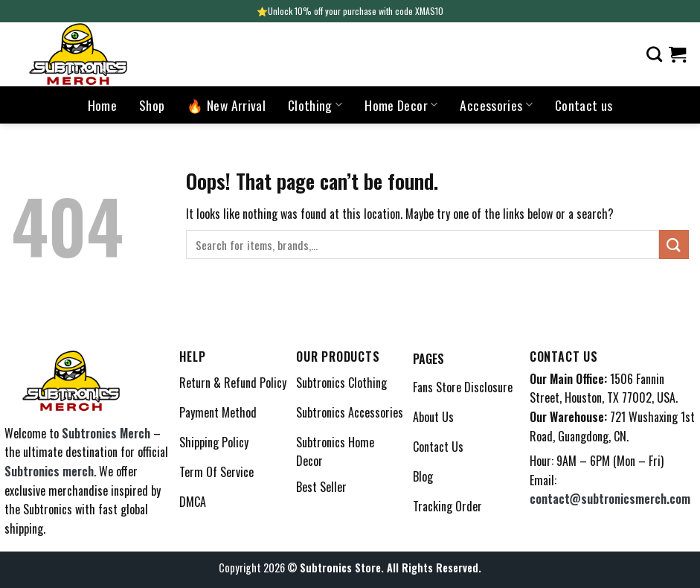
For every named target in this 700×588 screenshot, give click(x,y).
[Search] (654, 54)
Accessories (496, 105)
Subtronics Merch (106, 433)
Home (102, 105)
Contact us (584, 105)
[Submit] (674, 245)
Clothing (315, 105)
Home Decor (401, 105)
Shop (152, 105)
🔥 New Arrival (226, 105)
